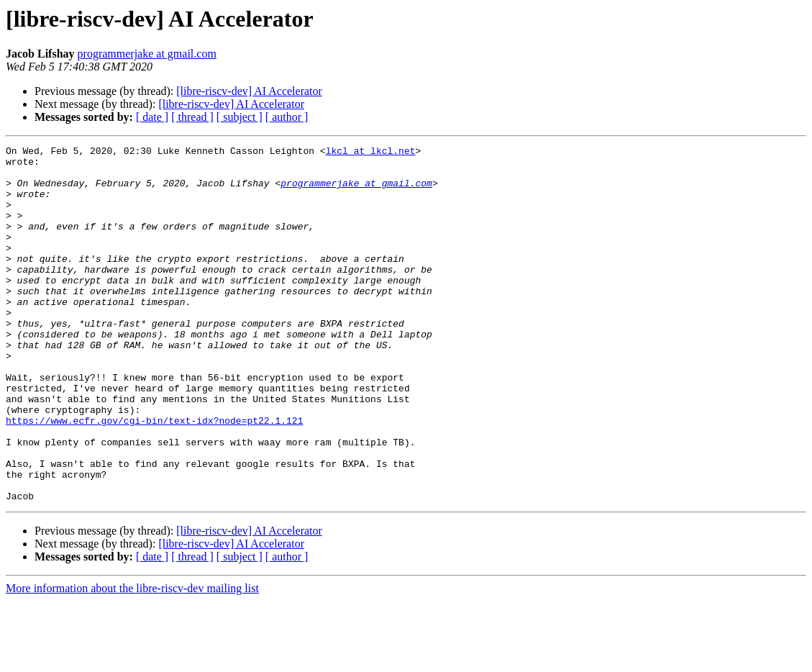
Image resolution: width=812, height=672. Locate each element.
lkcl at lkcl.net (371, 153)
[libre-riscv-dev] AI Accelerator (249, 91)
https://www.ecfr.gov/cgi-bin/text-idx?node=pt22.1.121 (154, 476)
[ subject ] (240, 117)
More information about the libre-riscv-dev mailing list (132, 659)
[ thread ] (192, 117)
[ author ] (287, 117)
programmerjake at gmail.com (147, 54)
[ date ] (152, 117)
